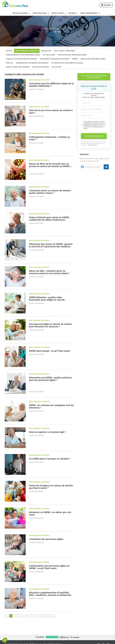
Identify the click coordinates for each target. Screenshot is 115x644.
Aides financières (40, 13)
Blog (59, 32)
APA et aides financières (65, 51)
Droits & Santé (58, 13)
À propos (72, 13)
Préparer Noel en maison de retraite (32, 63)
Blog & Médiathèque (89, 13)
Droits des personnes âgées (93, 59)
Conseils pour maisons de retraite (21, 59)
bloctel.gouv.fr (93, 145)
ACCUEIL (9, 51)
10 (49, 616)
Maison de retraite (20, 13)
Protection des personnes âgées (72, 55)
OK (106, 167)
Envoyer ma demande (94, 136)
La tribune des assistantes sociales (67, 63)
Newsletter (46, 51)
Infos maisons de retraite (27, 51)
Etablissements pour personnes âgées (23, 55)
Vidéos (75, 59)
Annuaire (108, 5)
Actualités (56, 67)
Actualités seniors (41, 67)
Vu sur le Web (49, 55)
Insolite (9, 63)
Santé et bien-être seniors (18, 67)
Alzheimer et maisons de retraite (55, 59)
